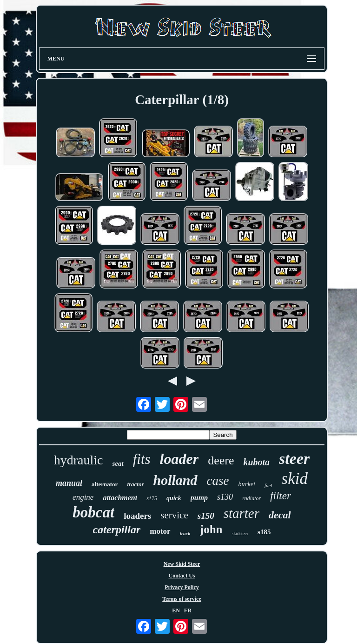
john (211, 529)
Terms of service (182, 599)
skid (295, 479)
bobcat (93, 512)
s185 (264, 532)
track (185, 533)
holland (175, 480)
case (218, 481)
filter (281, 496)
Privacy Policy (182, 587)
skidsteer (240, 533)
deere (221, 460)
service (174, 515)
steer (294, 459)
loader (179, 459)
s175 (152, 498)
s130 (225, 497)
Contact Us (182, 576)
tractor (135, 484)
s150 (206, 516)
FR (188, 610)
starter (241, 513)
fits (142, 459)
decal (280, 515)
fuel (268, 485)
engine (83, 497)
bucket (247, 484)
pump (199, 498)
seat (118, 463)
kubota (256, 462)
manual (69, 483)
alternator (105, 484)
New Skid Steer (182, 564)
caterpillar (117, 530)
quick (174, 498)
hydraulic (79, 460)
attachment (120, 498)
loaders (137, 516)
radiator (251, 498)
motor (160, 531)
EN (176, 610)
